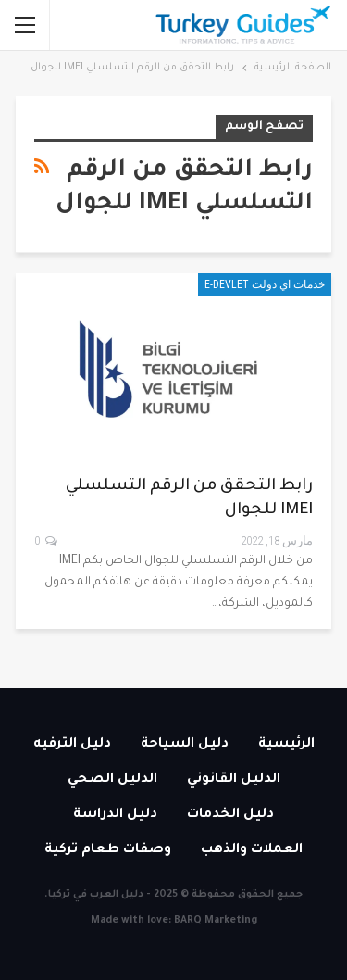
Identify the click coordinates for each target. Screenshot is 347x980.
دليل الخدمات (230, 815)
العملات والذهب (252, 850)
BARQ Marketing (216, 921)
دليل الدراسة (115, 815)
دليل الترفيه (72, 745)
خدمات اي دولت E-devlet (265, 284)
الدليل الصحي (112, 780)
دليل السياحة (185, 745)
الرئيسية (286, 745)
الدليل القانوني (234, 780)
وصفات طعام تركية (108, 850)
